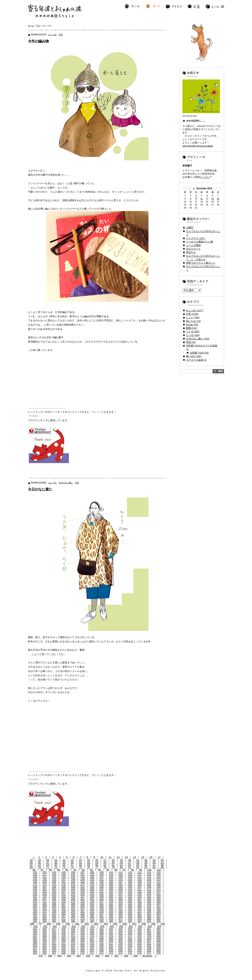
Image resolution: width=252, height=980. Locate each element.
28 (113, 860)
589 (136, 956)
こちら (206, 177)
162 (73, 882)
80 (121, 867)
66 (146, 865)
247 (83, 897)
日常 (61, 35)
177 (83, 884)
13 (126, 857)
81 (130, 867)
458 (83, 933)
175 (64, 884)
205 (83, 889)
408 (144, 924)
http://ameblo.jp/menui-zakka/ (198, 146)
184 (149, 884)
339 (158, 911)
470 (64, 936)
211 (139, 889)
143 (158, 877)
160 (54, 882)
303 (83, 906)
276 (92, 902)
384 (54, 921)
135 (83, 877)
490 (120, 938)
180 (111, 884)
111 (120, 872)
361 (101, 916)
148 (73, 880)
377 (120, 919)
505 (130, 941)
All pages (147, 956)
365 (139, 916)
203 (64, 889)
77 (97, 867)
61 (105, 865)
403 (96, 924)
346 (92, 914)
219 (83, 892)
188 (54, 887)
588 (126, 956)
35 (31, 862)
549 (149, 948)
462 (120, 933)
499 (73, 941)
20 (48, 860)
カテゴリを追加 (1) (196, 360)
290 (92, 904)
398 (49, 924)
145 (45, 880)
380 (149, 919)
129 (158, 875)
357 (64, 916)
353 (158, 914)
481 (35, 938)
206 (92, 889)
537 (35, 948)
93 (91, 870)
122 (92, 875)
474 (101, 936)
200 (35, 889)
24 (80, 860)
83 (146, 867)
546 (120, 948)
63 (121, 865)
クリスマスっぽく (196, 238)
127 (139, 875)
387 (83, 921)
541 (73, 948)
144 (35, 880)
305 (101, 906)
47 (130, 862)
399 (58, 924)
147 (64, 880)
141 (139, 877)
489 (111, 938)
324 (149, 909)
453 (35, 933)
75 (80, 867)
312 (35, 909)
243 (45, 897)
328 (54, 911)
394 (149, 921)
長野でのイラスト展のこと (201, 263)
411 (36, 926)
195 (120, 887)
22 (64, 860)
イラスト (174, 6)
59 (89, 865)
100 (149, 870)
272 (54, 902)
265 (120, 899)
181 (120, 884)
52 (31, 865)
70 (40, 867)
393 (139, 921)
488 (101, 938)
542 (83, 948)
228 (35, 894)
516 (101, 943)
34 (162, 860)
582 (69, 956)
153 (120, 880)
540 (64, 948)
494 (158, 938)
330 (73, 911)
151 (101, 880)
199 (158, 887)
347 (101, 914)
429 (73, 929)
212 (149, 889)
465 (149, 933)
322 (130, 909)
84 (154, 867)
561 (130, 951)
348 (111, 914)
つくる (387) (193, 332)
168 (130, 882)
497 (54, 941)
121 (83, 875)
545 (111, 948)
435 (130, 929)
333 (101, 911)
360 (92, 916)
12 (118, 857)
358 (73, 916)
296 (149, 904)
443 (73, 931)
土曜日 (190, 228)
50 (154, 862)
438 (158, 929)
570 (83, 953)
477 (130, 936)
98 (132, 870)
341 (45, 914)
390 (111, 921)
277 (101, 902)
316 (73, 909)
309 (139, 906)
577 (149, 953)
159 (45, 882)
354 (35, 916)
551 (35, 951)
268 (149, 899)
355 (45, 916)
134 (73, 877)
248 (92, 897)
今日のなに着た (66, 483)
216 (54, 892)
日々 (153, 6)
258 (54, 899)
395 (158, 921)
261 (83, 899)
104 (54, 872)
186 (35, 887)
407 (134, 924)
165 (101, 882)
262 (92, 899)
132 (54, 877)
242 (35, 897)
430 (83, 929)
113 (139, 872)
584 (88, 956)
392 (130, 921)
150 (92, 880)
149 (83, 880)
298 (35, 906)
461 (111, 933)
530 (101, 946)
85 (162, 867)
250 (111, 897)
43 (97, 862)
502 (101, 941)
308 (130, 906)
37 (48, 862)
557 (92, 951)
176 (73, 884)
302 (73, 906)
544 (101, 948)
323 (139, 909)
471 (73, 936)
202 (54, 889)
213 (158, 889)
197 (139, 887)
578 (158, 953)
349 (120, 914)
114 (149, 872)
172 (35, 884)
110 (111, 872)
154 (130, 880)
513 (73, 943)
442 (64, 931)
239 (139, 894)
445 (92, 931)
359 (83, 916)
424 (159, 926)
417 (93, 926)
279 (120, 902)
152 (111, 880)
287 (64, 904)
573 (111, 953)
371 (64, 919)
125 (120, 875)
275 (83, 902)
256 (35, 899)
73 (64, 867)
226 (149, 892)
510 (45, 943)
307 (120, 906)
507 (149, 941)
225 (139, 892)
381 (158, 919)
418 (102, 926)
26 (97, 860)
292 (111, 904)
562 (139, 951)
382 (35, 921)
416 (83, 926)
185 (158, 884)
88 (50, 870)
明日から (191, 252)
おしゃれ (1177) (195, 310)
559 (111, 951)
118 (54, 875)
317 (83, 909)
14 (134, 857)
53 (40, 865)
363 (120, 916)
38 (56, 862)
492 (139, 938)
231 (64, 894)
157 (158, 880)
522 (158, 943)
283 (158, 902)
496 (45, 941)
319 (101, 909)
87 (42, 870)
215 (45, 892)
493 (149, 938)
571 (92, 953)
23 (72, 860)
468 (45, 936)
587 (117, 956)
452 (158, 931)
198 (149, 887)
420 (121, 926)
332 (92, 911)
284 (35, 904)
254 (149, 897)
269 (158, 899)
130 (35, 877)
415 (74, 926)
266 (130, 899)
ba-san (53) (192, 325)
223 (120, 892)
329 (64, 911)
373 (83, 919)
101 (159, 870)
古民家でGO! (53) (199, 353)
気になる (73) (193, 321)
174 (54, 884)
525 (54, 946)
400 (68, 924)
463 (130, 933)
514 (83, 943)
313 (45, 909)
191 (83, 887)
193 (101, 887)
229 (45, 894)
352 (149, 914)
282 (149, 902)
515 (92, 943)
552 (45, 951)
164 (92, 882)
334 (111, 911)
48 (138, 862)
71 (48, 867)
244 (54, 897)
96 (116, 870)
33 (154, 860)
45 (113, 862)
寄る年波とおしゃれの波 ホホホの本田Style (55, 11)
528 (83, 946)
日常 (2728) (192, 314)
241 (158, 894)
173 (45, 884)
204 (73, 889)
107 (83, 872)
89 (59, 870)
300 (54, 906)
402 (87, 924)
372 (73, 919)
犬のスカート (193, 249)
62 (113, 865)
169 (139, 882)
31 (138, 860)
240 (149, 894)
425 (35, 929)
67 (154, 865)
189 (64, 887)
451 (149, 931)
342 (54, 914)
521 (149, 943)
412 (45, 926)
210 (130, 889)
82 (138, 867)
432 (101, 929)
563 (149, 951)
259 (64, 899)
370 (54, 919)
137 (101, 877)
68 (162, 865)
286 (54, 904)
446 (101, 931)
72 (56, 867)
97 (124, 870)
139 (120, 877)
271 (45, 902)
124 (111, 875)
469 (54, 936)
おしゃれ (52, 35)
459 (92, 933)
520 (139, 943)
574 (120, 953)
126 (130, 875)
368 (35, 919)
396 (32, 924)
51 (162, 862)
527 (73, 946)
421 (131, 926)
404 (106, 924)
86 (34, 870)
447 (111, 931)
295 (139, 904)
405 (115, 924)
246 (73, 897)
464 (139, 933)
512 (64, 943)
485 (73, 938)
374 (92, 919)
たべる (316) (193, 335)
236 (111, 894)
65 (138, 865)
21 (56, 860)
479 (149, 936)
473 (92, 936)
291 (101, 904)
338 (149, 911)
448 (120, 931)
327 (45, 911)
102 (35, 872)
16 (151, 857)
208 (111, 889)
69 (31, 867)
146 (54, 880)
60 (97, 865)
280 (130, 902)
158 (35, 882)
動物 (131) (192, 328)
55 (56, 865)
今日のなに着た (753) (198, 339)
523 (35, 946)
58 (80, 865)
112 (130, 872)
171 (158, 882)
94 (100, 870)
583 (79, 956)
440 (45, 931)
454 (45, 933)
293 (120, 904)
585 (98, 956)
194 (111, 887)
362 (111, 916)
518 (120, 943)
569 (73, 953)
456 (64, 933)
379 (139, 919)
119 (64, 875)
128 (149, 875)
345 (83, 914)
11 (110, 857)
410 (163, 924)
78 (105, 867)
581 (60, 956)
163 (83, 882)
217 (64, 892)
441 (54, 931)
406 (125, 924)
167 (120, 882)
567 (54, 953)
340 (35, 914)
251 (120, 897)
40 (72, 862)
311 (158, 906)
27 (105, 860)
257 (45, 899)
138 (111, 877)
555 (73, 951)
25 (89, 860)
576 (139, 953)
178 (92, 884)
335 (120, 911)
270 (35, 902)
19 (40, 860)
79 (113, 867)
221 (101, 892)
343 (64, 914)
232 (73, 894)
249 (101, 897)
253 (139, 897)
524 (45, 946)
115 (158, 872)
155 (139, 880)
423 (150, 926)
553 (54, 951)
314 (54, 909)
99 (140, 870)
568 (64, 953)
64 (130, 865)
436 (139, 929)
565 (35, 953)
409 (153, 924)
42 (89, 862)
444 (83, 931)
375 (101, 919)
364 (130, 916)
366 (149, 916)
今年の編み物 (38, 41)
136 (92, 877)
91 (75, 870)
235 (101, 894)
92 (83, 870)
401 (77, 924)
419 (112, 926)
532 (120, 946)
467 (35, 936)
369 (45, 919)
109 (101, 872)
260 (73, 899)
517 (111, 943)
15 (143, 857)
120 (73, 875)
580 (50, 956)
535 (149, 946)
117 (45, 875)
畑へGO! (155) (194, 356)
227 (158, 892)
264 (111, 899)
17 (159, 857)
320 (111, 909)
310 (149, 906)
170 (149, 882)
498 (64, 941)
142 (149, 877)
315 (64, 909)
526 (64, 946)
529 (92, 946)
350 (130, 914)
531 (111, 946)
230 (54, 894)
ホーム (132, 6)
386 (73, 921)
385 (64, 921)
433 (111, 929)
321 (120, 909)
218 (73, 892)
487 (92, 938)
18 (31, 860)
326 (35, 911)
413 (55, 926)
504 (120, 941)
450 (139, 931)
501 (92, 941)
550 (158, 948)
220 (92, 892)
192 (92, 887)
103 (45, 872)
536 (158, 946)
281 (139, 902)
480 (158, 936)
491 (130, 938)
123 (101, 875)
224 (130, 892)
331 (83, 911)
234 (92, 894)
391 (120, 921)
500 (83, 941)
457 (73, 933)
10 (102, 857)
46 (121, 862)
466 (158, 933)
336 (130, 911)
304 (92, 906)
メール (215, 6)
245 (64, 897)
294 (130, 904)
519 (130, 943)
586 (107, 956)
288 (73, 904)
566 (45, 953)
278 (111, 902)
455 (54, 933)
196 (130, 887)
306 (111, 906)
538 (45, 948)
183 (139, 884)
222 (111, 892)
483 (54, 938)
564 (158, 951)
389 (101, 921)
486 (83, 938)
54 (48, 865)
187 (45, 887)
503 (111, 941)
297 (158, 904)
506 (139, 941)
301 (64, 906)
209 (120, 889)
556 (83, 951)
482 (45, 938)
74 (72, 867)
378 (130, 919)
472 (83, 936)
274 (73, 902)
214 (35, 892)
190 (73, 887)
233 (83, 894)
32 (146, 860)
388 (92, 921)
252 (130, 897)
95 (108, 870)
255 (158, 897)
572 (101, 953)
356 (54, 916)
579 (41, 956)
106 (73, 872)
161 (64, 882)
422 (140, 926)
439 (35, 931)
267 (139, 899)
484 (64, 938)
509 (35, 943)
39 (64, 862)
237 (120, 894)
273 (64, 902)
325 (158, 909)
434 (120, 929)
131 (45, 877)
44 (105, 862)
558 (101, 951)
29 (121, 860)
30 (130, 860)
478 (139, 936)
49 (146, 862)
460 (101, 933)
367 (158, 916)
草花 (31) (191, 342)
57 (72, 865)
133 (64, 877)
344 (73, 914)
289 (83, 904)
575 (130, 953)
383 (45, 921)
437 (149, 929)
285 (45, 904)
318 (92, 909)
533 (130, 946)
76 (89, 867)
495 (35, 941)
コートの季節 (193, 245)
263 (101, 899)
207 (101, 889)
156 (149, 880)
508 (158, 941)
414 (64, 926)
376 (111, 919)
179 (101, 884)
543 (92, 948)
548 (139, 948)
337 (139, 911)
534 (139, 946)
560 (120, 951)
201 (45, 889)
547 (130, 948)
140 (130, 877)
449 (130, 931)
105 (64, 872)
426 (45, 929)
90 (67, 870)
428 (64, 929)
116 (35, 875)
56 (64, 865)
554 (64, 951)
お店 (194, 6)
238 (130, 894)
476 (120, 936)
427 (54, 929)
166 (111, 882)
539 (54, 948)
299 (45, 906)
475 (111, 936)
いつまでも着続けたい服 (200, 242)
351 (139, 914)
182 (130, 884)
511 (54, 943)
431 (92, 929)
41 (80, 862)
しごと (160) (193, 317)
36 (40, 862)
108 (92, 872)
